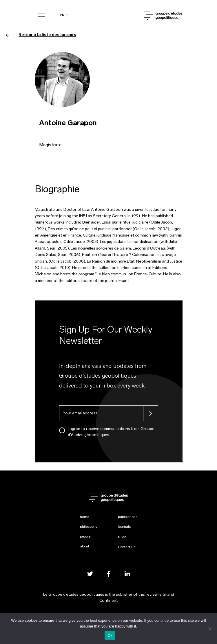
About (85, 547)
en (62, 15)
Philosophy (89, 527)
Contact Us (127, 547)
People (85, 537)
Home (84, 517)
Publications (128, 517)
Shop (122, 537)
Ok (110, 635)
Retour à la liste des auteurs (41, 35)
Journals (124, 527)
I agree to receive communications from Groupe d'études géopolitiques (111, 432)
